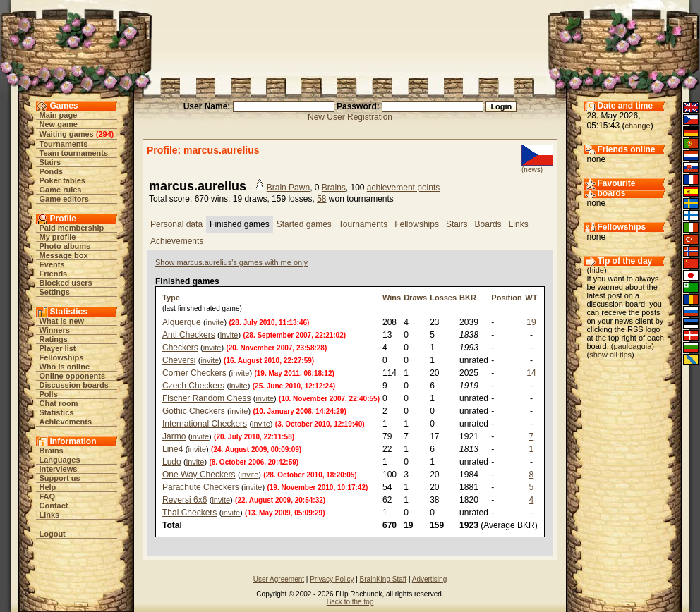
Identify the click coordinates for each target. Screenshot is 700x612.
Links (50, 515)
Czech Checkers (193, 386)
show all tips (610, 355)
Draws (415, 298)
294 (104, 134)
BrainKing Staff (384, 579)
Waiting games (67, 134)
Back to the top (350, 602)
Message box (64, 255)
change (638, 126)
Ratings (54, 339)
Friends (54, 274)
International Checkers (205, 424)
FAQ (48, 496)
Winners (55, 330)
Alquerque (182, 322)
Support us (60, 478)
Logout (53, 534)
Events (52, 264)
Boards (488, 224)
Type (171, 298)
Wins (392, 298)
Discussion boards (74, 385)
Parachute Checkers (201, 487)
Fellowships (62, 357)
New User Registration (350, 117)
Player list (58, 348)
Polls (49, 394)
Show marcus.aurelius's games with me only (231, 262)
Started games (304, 224)
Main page (59, 115)
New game (59, 124)
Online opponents (73, 376)
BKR (468, 298)
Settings (55, 292)
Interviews (59, 469)
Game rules (61, 190)
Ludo (172, 462)
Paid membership (72, 228)
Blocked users (66, 283)
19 (531, 322)
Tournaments (64, 144)
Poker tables (62, 180)
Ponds (52, 171)
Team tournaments (74, 153)
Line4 (173, 449)
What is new (62, 321)
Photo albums (65, 246)
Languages (60, 460)
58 (321, 199)
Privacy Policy (332, 579)
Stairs (50, 162)
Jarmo (174, 436)
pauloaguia (632, 346)
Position (506, 298)
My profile (58, 237)
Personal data (176, 224)
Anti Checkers (189, 335)
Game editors (64, 199)
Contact (54, 506)
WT (531, 298)
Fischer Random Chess (206, 398)
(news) (532, 170)
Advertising (429, 579)
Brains (52, 451)
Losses (443, 298)
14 (531, 373)
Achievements (66, 422)
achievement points (403, 188)
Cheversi (179, 360)
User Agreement (279, 579)
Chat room (59, 403)
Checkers (180, 348)
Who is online (65, 367)
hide (597, 270)
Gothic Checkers (194, 411)
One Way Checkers (199, 475)
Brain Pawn (288, 188)
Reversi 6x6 (185, 500)
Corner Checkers (194, 373)
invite (215, 322)
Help (48, 487)
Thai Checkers (189, 513)
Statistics (57, 412)
